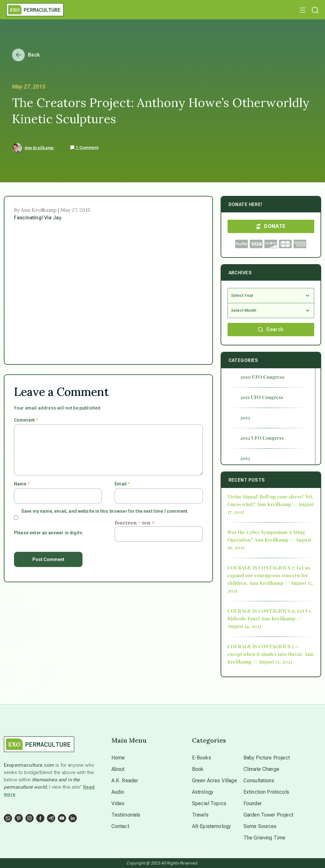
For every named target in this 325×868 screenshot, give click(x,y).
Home (118, 758)
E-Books (202, 758)
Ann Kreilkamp (39, 148)
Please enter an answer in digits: (49, 533)
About (118, 769)
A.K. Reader (125, 781)
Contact (120, 826)
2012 (245, 417)
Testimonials (126, 815)
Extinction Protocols (266, 792)
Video (118, 803)
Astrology (203, 792)
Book (198, 769)
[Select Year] (271, 296)
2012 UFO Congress (262, 438)
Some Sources (260, 826)
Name (22, 484)
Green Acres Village (215, 781)
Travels (200, 815)
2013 (245, 458)
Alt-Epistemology (212, 826)
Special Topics (209, 803)
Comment (26, 420)
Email (122, 484)
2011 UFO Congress (262, 397)
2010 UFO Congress (262, 377)
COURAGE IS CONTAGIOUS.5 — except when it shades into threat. (265, 650)
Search (271, 329)
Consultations (259, 781)
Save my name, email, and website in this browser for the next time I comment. (105, 511)
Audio (118, 792)
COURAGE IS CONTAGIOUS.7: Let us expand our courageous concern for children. (269, 575)
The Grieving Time (265, 838)
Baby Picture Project (267, 758)
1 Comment (84, 148)
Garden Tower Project (268, 815)
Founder (253, 803)
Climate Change (261, 769)
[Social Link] (8, 818)
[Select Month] (271, 311)
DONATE (271, 226)
